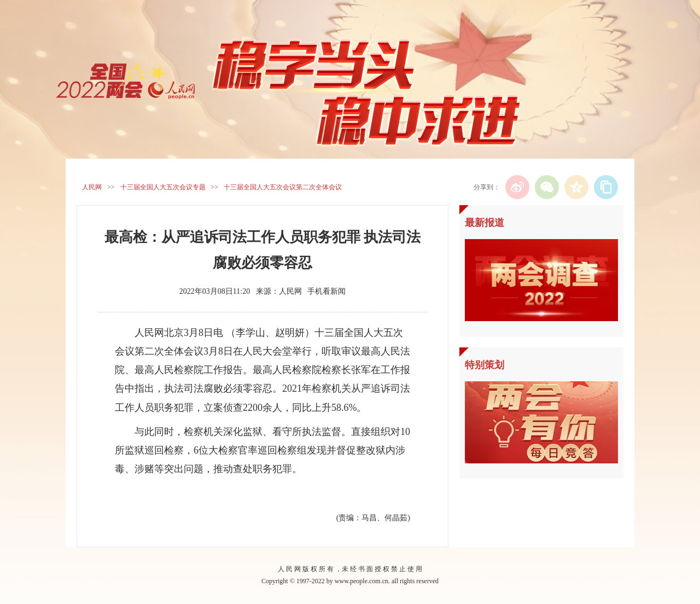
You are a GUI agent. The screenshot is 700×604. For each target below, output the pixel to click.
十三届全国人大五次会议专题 (163, 187)
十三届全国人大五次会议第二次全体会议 (283, 187)
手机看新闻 (326, 291)
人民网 (92, 187)
